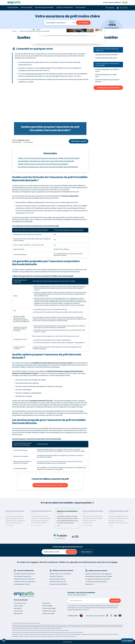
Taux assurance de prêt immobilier (106, 55)
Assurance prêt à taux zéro (58, 582)
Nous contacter (19, 611)
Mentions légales (47, 606)
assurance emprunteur (34, 74)
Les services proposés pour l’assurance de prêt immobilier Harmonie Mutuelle (48, 167)
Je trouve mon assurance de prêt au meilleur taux (107, 50)
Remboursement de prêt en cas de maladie (99, 576)
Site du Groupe (18, 606)
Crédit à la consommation (64, 8)
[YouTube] (120, 616)
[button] (4, 641)
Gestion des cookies (48, 614)
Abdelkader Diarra (24, 140)
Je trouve (71, 552)
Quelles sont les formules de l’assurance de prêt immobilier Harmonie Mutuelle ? (49, 158)
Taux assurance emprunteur (23, 576)
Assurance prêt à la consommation (60, 574)
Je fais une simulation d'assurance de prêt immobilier (107, 64)
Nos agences (110, 8)
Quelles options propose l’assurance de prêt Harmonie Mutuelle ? (43, 164)
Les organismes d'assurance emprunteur (98, 579)
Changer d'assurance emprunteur (106, 58)
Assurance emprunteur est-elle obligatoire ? (99, 574)
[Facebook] (107, 616)
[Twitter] (111, 616)
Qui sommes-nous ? (20, 603)
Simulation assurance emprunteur (24, 574)
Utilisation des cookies (49, 611)
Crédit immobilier (13, 8)
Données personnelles (49, 608)
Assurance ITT (90, 584)
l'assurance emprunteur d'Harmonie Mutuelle (31, 365)
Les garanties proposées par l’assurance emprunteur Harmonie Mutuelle (46, 161)
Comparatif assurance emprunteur (25, 582)
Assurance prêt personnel (57, 579)
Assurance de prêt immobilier (44, 8)
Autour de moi (86, 552)
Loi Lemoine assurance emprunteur (96, 582)
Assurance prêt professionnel (58, 584)
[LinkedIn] (116, 616)
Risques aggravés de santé (22, 584)
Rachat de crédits (27, 8)
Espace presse (18, 614)
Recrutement (47, 603)
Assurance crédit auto (56, 576)
